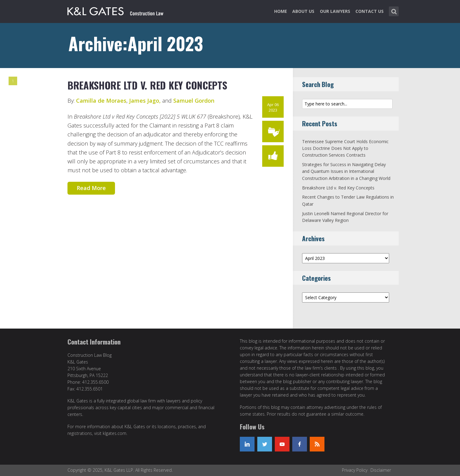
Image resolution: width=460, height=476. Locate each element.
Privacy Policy (355, 470)
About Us (303, 11)
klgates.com (115, 433)
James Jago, (145, 101)
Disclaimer (381, 470)
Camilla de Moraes (101, 101)
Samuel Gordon (194, 101)
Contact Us (370, 11)
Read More (91, 188)
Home (281, 11)
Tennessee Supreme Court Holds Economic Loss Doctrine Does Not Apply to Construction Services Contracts (345, 148)
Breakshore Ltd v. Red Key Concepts (147, 85)
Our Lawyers (335, 11)
